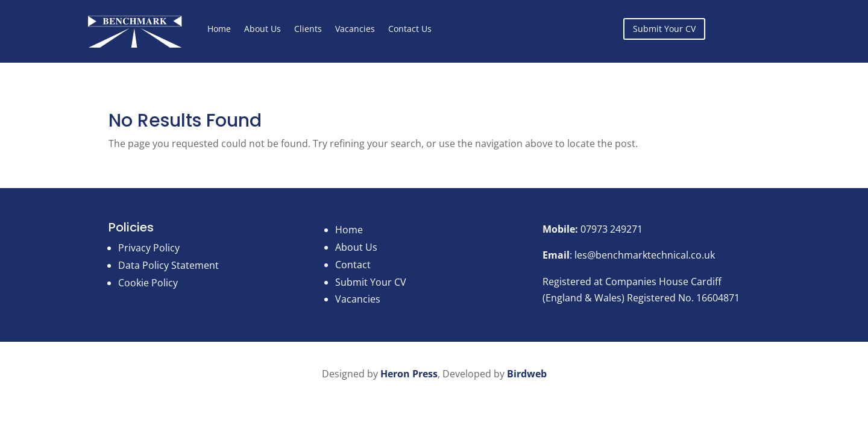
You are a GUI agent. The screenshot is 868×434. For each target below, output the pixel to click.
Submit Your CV (664, 29)
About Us (263, 29)
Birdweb (527, 374)
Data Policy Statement (168, 265)
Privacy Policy (149, 248)
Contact (353, 265)
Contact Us (410, 29)
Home (219, 29)
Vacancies (355, 29)
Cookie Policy (148, 283)
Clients (308, 29)
